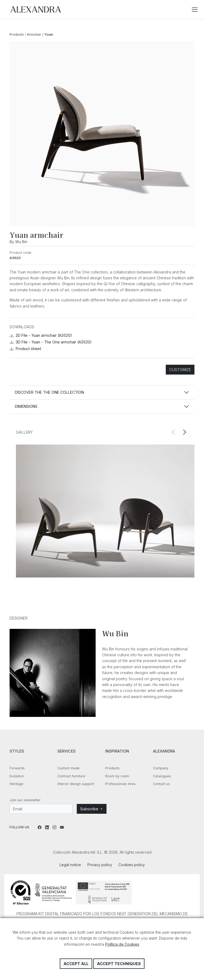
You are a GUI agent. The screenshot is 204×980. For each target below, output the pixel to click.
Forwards (17, 768)
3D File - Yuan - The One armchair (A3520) (51, 342)
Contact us (161, 784)
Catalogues (162, 776)
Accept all (76, 964)
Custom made (69, 768)
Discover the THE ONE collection (49, 392)
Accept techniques (119, 964)
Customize (180, 370)
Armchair (34, 34)
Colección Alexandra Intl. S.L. (36, 9)
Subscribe (92, 809)
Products (17, 34)
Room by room (117, 776)
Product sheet (25, 349)
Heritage (16, 784)
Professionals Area (120, 784)
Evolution (17, 776)
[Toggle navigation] (195, 10)
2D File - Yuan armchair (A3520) (41, 335)
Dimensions (26, 406)
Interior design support (76, 784)
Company (161, 768)
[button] (184, 432)
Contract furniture (71, 776)
